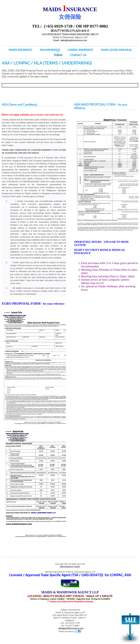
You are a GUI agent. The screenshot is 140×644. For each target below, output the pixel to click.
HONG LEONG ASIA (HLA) (116, 50)
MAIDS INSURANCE (20, 50)
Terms (58, 55)
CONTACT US (78, 55)
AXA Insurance (50, 50)
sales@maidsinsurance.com (71, 628)
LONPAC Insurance (80, 50)
